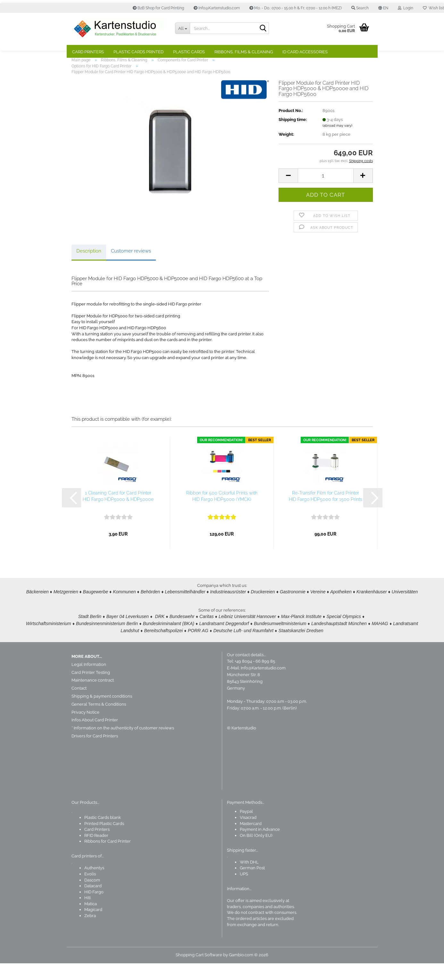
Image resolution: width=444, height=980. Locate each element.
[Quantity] (326, 192)
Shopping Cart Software (199, 971)
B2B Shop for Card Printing (158, 8)
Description (89, 268)
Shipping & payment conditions (102, 713)
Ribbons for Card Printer (108, 858)
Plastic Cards (189, 52)
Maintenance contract (93, 697)
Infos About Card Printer (95, 737)
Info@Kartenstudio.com (217, 8)
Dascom (92, 896)
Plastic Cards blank (103, 834)
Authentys (94, 885)
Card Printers (88, 52)
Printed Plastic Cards (104, 840)
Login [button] (406, 8)
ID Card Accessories (305, 52)
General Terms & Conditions (99, 721)
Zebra (90, 932)
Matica (91, 920)
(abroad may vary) (337, 142)
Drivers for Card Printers (95, 753)
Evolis (90, 891)
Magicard (93, 926)
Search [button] (360, 8)
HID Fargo (94, 909)
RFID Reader (96, 852)
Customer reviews (131, 268)
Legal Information (89, 681)
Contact (79, 705)
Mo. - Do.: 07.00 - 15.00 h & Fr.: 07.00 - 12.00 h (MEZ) (296, 8)
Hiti (88, 914)
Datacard (93, 903)
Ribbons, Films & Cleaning (244, 52)
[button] (383, 8)
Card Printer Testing (91, 689)
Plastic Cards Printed (138, 52)
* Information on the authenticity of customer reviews (123, 745)
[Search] (263, 29)
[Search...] (182, 28)
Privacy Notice (85, 729)
